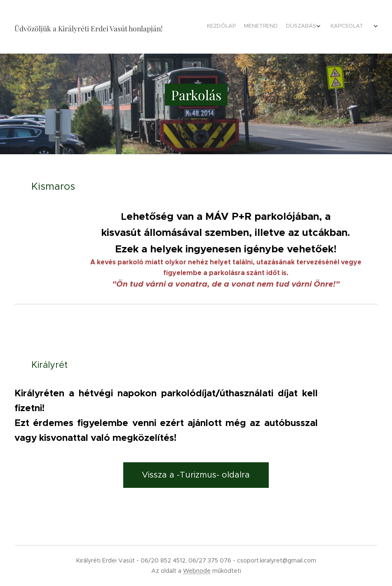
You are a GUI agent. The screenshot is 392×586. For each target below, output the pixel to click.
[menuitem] (255, 27)
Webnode (197, 571)
